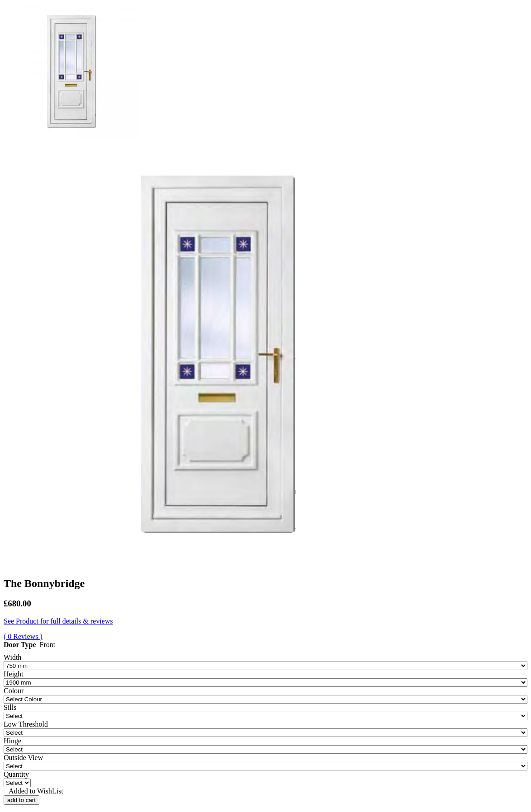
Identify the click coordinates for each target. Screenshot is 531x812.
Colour (14, 691)
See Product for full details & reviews (58, 621)
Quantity (16, 774)
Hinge (12, 741)
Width (12, 657)
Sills (10, 707)
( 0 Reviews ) (23, 636)
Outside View (23, 758)
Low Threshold (26, 724)
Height (14, 674)
